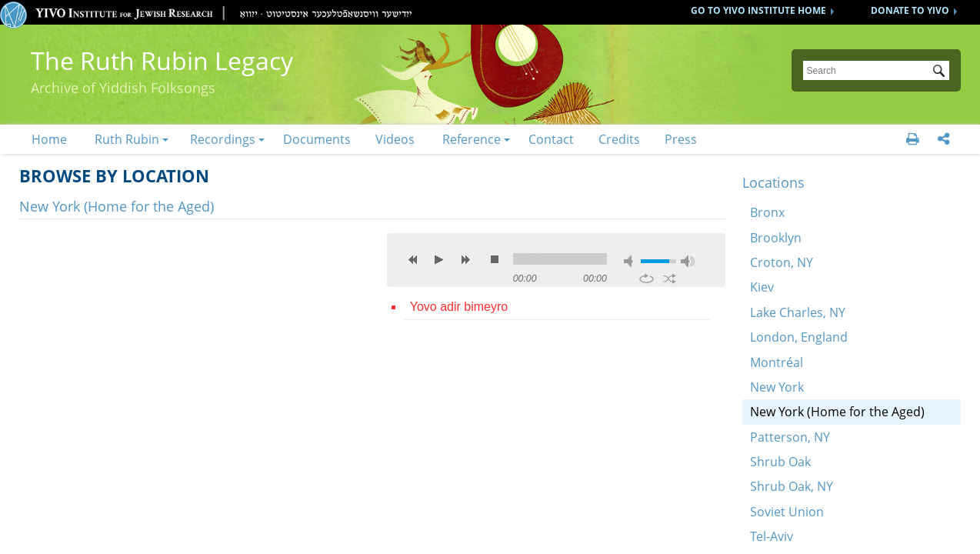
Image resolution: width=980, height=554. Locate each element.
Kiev (762, 287)
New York (777, 387)
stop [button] (495, 259)
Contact (551, 139)
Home (49, 139)
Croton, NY (782, 262)
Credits (619, 139)
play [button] (439, 259)
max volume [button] (688, 261)
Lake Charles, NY (798, 312)
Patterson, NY (790, 437)
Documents (317, 139)
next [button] (465, 259)
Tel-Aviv (772, 536)
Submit (942, 72)
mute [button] (631, 261)
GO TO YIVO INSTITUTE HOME (758, 10)
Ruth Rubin (127, 139)
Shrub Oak (780, 462)
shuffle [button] (670, 279)
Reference (472, 139)
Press (681, 139)
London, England (799, 337)
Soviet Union (787, 512)
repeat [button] (647, 279)
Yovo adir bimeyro (459, 307)
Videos (395, 139)
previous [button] (413, 259)
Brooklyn (776, 238)
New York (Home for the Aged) (837, 412)
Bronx (767, 212)
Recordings (223, 139)
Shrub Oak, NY (792, 486)
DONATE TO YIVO (910, 10)
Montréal (777, 362)
